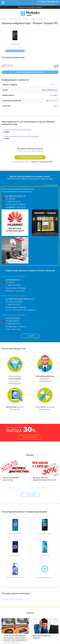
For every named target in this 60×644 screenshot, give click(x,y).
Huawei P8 (53, 85)
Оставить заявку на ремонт (30, 157)
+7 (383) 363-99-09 (48, 2)
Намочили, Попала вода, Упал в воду (17, 130)
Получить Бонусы (30, 437)
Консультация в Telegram (16, 204)
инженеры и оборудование (45, 378)
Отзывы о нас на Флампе (12, 599)
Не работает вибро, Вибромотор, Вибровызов (21, 136)
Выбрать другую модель (15, 51)
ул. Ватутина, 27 (13, 318)
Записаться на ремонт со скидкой (30, 72)
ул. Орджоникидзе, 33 (16, 196)
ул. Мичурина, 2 (13, 279)
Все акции (29, 495)
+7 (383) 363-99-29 (13, 201)
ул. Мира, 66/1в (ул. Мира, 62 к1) (20, 299)
